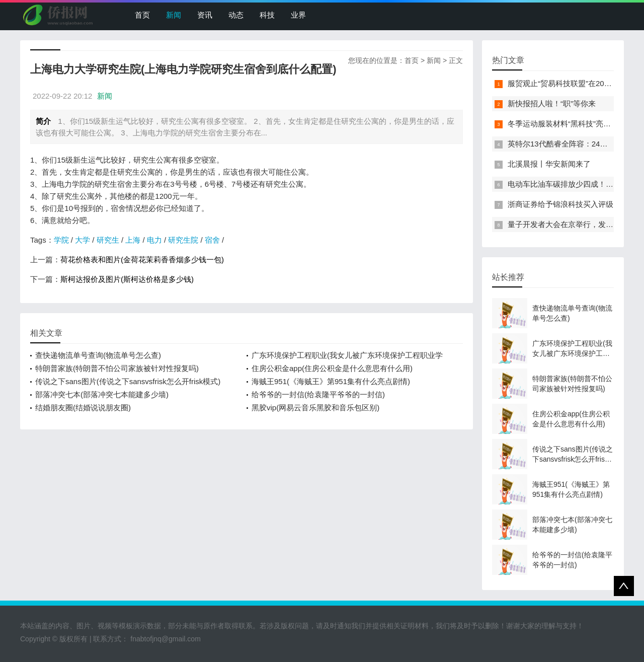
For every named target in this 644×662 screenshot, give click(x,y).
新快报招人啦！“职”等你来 (552, 103)
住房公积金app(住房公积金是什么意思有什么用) (332, 368)
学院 (61, 240)
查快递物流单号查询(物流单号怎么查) (98, 355)
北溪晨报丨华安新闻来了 (549, 164)
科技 (267, 15)
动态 (236, 15)
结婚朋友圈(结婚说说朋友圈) (83, 408)
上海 (133, 240)
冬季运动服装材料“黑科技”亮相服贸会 (571, 124)
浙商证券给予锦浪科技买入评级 (560, 204)
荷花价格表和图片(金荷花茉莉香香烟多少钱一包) (142, 260)
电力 (154, 240)
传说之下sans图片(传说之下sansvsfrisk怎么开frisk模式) (128, 381)
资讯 (205, 15)
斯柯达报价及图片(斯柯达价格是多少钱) (127, 279)
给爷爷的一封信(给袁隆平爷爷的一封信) (318, 394)
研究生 (108, 240)
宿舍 (212, 240)
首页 (142, 15)
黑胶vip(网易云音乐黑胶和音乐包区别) (315, 408)
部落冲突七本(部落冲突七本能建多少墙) (102, 394)
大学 (83, 240)
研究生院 (183, 240)
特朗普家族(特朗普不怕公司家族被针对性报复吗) (117, 368)
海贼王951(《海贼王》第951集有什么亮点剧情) (331, 381)
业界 (298, 15)
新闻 (174, 15)
